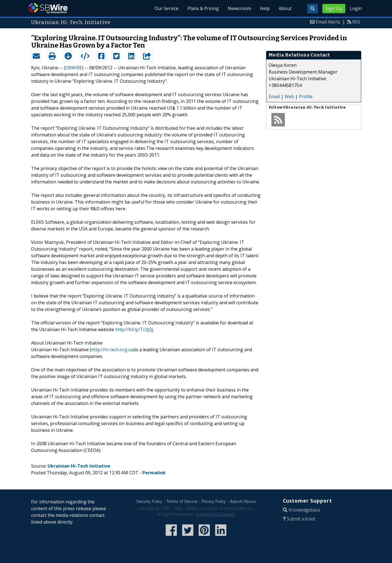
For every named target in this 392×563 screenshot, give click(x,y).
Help (265, 8)
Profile (306, 96)
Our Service (166, 8)
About (285, 8)
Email (274, 96)
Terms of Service (182, 501)
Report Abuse (243, 501)
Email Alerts (328, 22)
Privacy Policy (214, 501)
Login (356, 8)
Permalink (154, 473)
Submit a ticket (301, 519)
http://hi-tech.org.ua (112, 350)
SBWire (48, 8)
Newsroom (239, 8)
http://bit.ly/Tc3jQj (134, 329)
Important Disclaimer (215, 514)
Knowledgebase (304, 510)
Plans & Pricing (203, 8)
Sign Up (334, 8)
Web (289, 96)
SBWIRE (74, 68)
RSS (356, 22)
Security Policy (149, 501)
